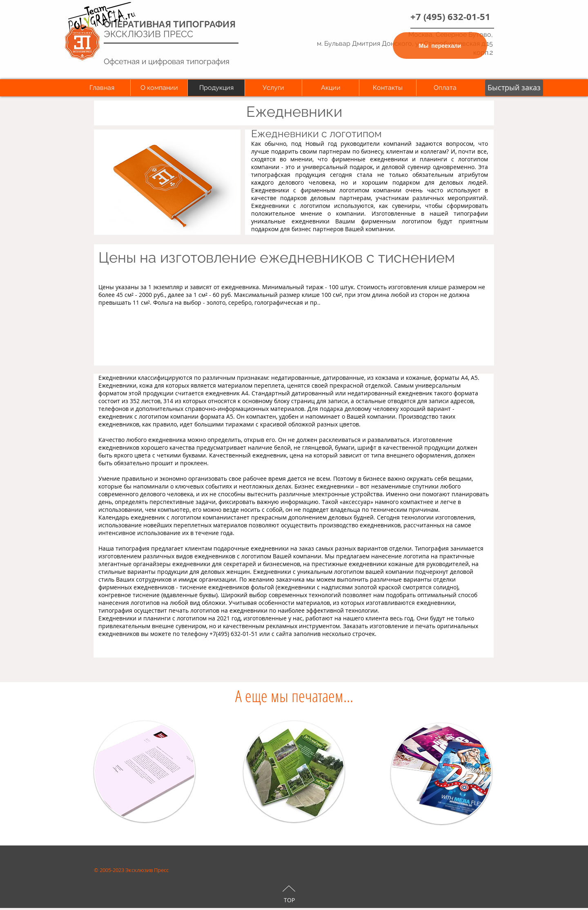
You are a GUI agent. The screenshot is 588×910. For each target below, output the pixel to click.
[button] (514, 88)
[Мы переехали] (440, 46)
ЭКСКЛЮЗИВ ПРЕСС (148, 34)
